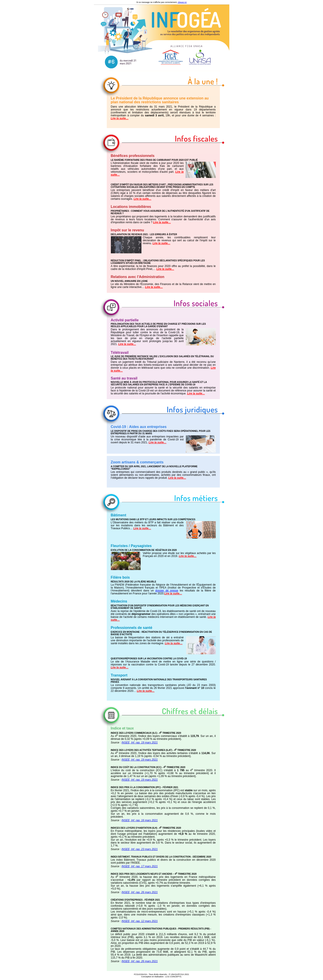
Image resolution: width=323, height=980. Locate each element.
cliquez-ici (182, 2)
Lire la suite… (120, 118)
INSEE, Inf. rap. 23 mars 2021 (140, 849)
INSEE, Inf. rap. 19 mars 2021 (140, 743)
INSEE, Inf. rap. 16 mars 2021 (140, 820)
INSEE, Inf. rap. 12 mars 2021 (140, 921)
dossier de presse (167, 591)
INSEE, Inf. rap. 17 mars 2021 (140, 866)
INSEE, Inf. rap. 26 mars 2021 (140, 892)
